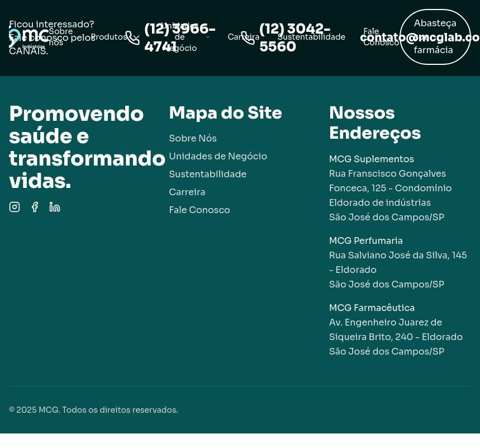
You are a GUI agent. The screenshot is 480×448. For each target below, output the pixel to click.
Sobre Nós (193, 138)
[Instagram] (15, 207)
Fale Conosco (381, 37)
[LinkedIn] (55, 207)
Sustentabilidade (312, 37)
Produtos (115, 37)
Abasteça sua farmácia (435, 37)
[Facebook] (35, 207)
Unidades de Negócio (186, 37)
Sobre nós (61, 37)
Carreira (243, 37)
